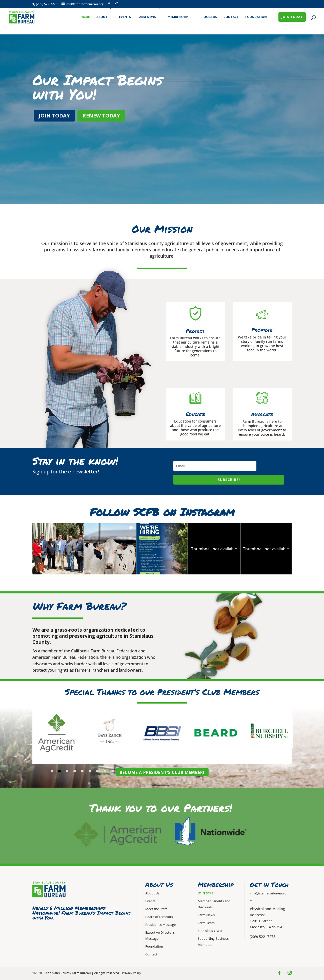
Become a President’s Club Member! (162, 772)
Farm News (147, 17)
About (102, 17)
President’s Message (160, 925)
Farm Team (206, 923)
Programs (208, 17)
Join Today (292, 17)
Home (85, 17)
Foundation (256, 17)
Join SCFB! (206, 893)
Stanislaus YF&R (210, 931)
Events (125, 17)
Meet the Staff (156, 909)
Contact (231, 17)
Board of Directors (159, 917)
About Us (152, 893)
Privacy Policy (131, 973)
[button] (58, 549)
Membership (178, 17)
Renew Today (101, 116)
